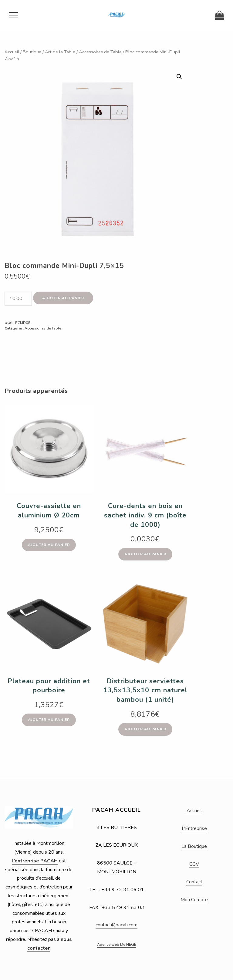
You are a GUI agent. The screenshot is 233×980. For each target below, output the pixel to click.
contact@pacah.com (116, 925)
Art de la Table (60, 52)
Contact (194, 882)
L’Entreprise (194, 828)
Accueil (12, 52)
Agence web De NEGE (117, 945)
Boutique (32, 52)
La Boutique (194, 846)
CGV (194, 864)
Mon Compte (194, 900)
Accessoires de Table (100, 52)
